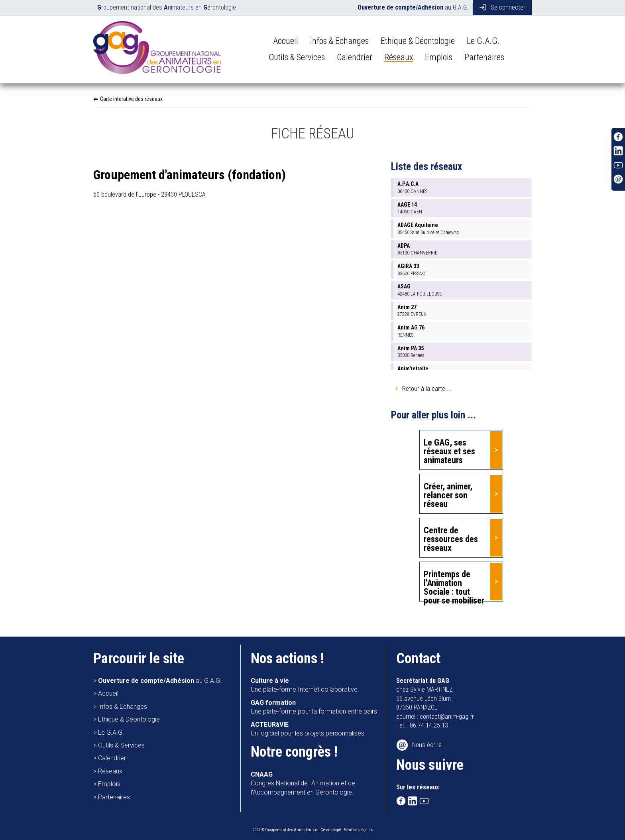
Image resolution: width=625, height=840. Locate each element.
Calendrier (355, 57)
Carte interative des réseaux (131, 99)
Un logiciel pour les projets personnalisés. (308, 729)
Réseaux (399, 57)
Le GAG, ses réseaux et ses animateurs (449, 451)
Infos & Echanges (339, 41)
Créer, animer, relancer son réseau (448, 495)
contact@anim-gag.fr (447, 717)
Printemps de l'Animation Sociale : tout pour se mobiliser (454, 585)
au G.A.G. (413, 7)
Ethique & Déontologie (418, 41)
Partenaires (484, 57)
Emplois (439, 57)
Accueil (286, 41)
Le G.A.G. (483, 41)
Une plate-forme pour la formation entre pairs (314, 707)
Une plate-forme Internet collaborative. (305, 685)
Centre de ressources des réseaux (451, 539)
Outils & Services (297, 57)
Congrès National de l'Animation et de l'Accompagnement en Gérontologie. (303, 783)
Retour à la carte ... (427, 389)
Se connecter (502, 7)
